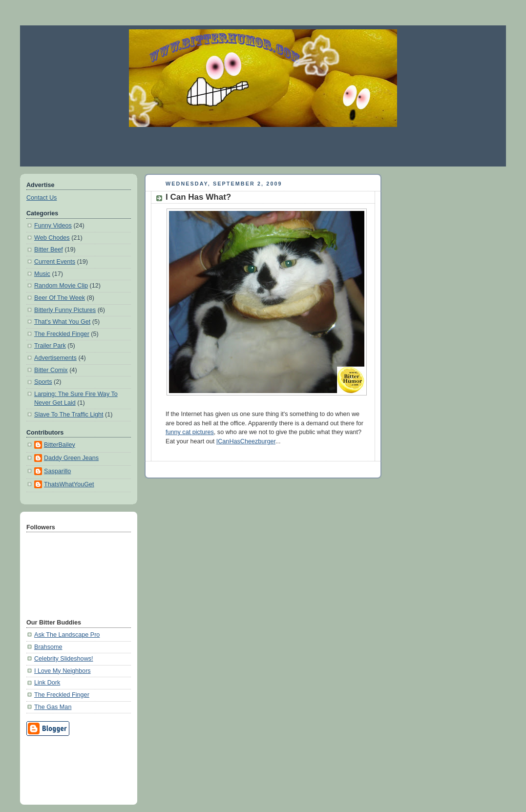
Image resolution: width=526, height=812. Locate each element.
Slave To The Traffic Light (69, 415)
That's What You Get (62, 322)
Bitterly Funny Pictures (65, 310)
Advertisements (55, 358)
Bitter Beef (49, 250)
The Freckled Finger (62, 334)
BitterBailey (60, 445)
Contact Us (42, 198)
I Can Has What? (198, 197)
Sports (43, 382)
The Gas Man (53, 707)
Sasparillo (57, 471)
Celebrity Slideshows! (64, 659)
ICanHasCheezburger (246, 441)
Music (42, 274)
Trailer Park (50, 346)
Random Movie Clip (61, 286)
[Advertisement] (263, 146)
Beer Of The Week (60, 298)
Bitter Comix (51, 370)
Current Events (55, 262)
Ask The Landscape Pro (67, 635)
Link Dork (47, 683)
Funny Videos (53, 226)
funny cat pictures (190, 432)
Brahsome (48, 647)
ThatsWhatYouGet (69, 484)
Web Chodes (52, 238)
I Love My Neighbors (63, 671)
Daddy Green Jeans (71, 458)
